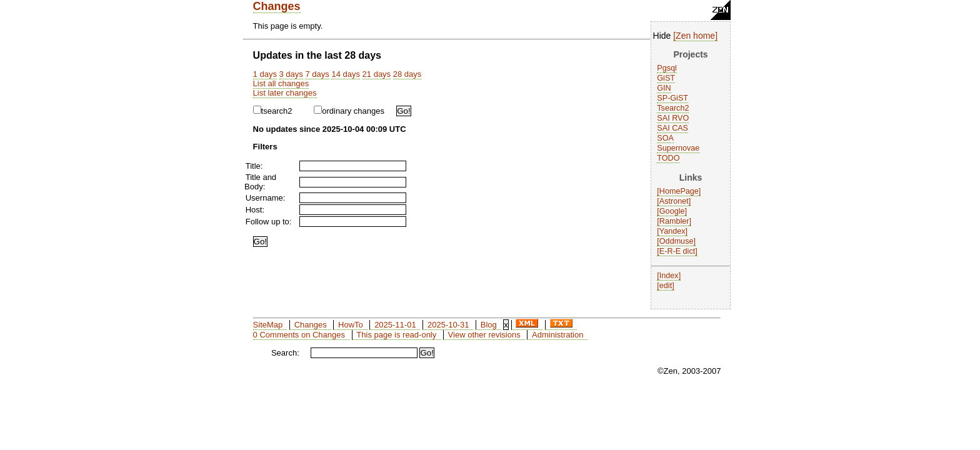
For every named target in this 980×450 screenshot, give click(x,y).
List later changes (285, 93)
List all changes (281, 83)
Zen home (695, 36)
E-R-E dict (677, 251)
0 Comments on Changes (299, 335)
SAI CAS (672, 128)
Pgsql (667, 68)
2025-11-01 (395, 325)
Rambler (674, 221)
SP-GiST (672, 98)
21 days (377, 74)
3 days (291, 74)
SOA (665, 138)
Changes (277, 6)
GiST (666, 78)
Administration (557, 335)
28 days (407, 74)
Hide (662, 36)
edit (666, 286)
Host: (255, 210)
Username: (266, 198)
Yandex (672, 231)
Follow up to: (269, 222)
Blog (489, 325)
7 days (317, 74)
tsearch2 (273, 111)
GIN (664, 88)
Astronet (674, 201)
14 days (346, 74)
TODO (668, 158)
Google (672, 211)
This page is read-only (396, 335)
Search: (285, 353)
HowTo (351, 325)
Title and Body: (260, 182)
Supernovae (678, 148)
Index (669, 276)
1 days (265, 74)
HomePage (679, 191)
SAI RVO (673, 118)
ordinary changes (349, 111)
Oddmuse (677, 241)
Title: (254, 166)
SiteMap (268, 325)
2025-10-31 (448, 325)
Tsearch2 (673, 108)
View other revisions (484, 335)
